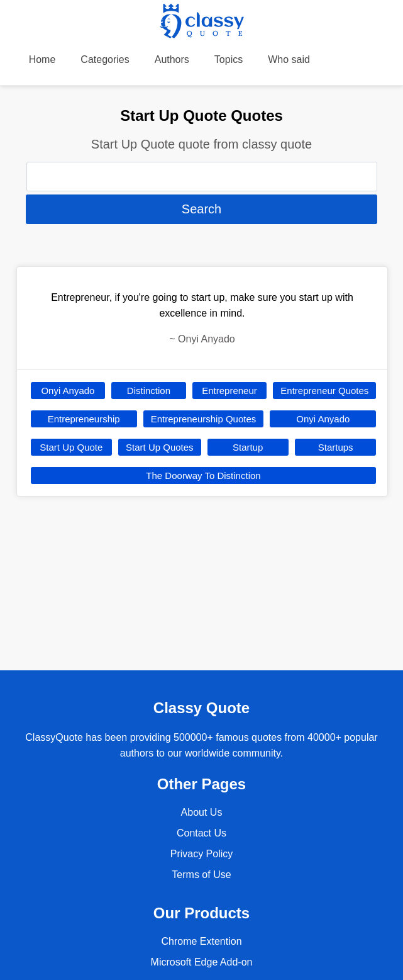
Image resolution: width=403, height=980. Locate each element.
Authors (172, 59)
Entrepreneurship (84, 419)
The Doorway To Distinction (203, 476)
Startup (248, 447)
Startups (336, 447)
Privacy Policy (202, 854)
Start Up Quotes (160, 447)
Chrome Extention (201, 941)
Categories (105, 59)
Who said (289, 59)
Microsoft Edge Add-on (202, 962)
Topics (229, 59)
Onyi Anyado (68, 391)
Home (42, 59)
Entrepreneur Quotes (324, 391)
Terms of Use (201, 875)
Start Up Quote (71, 447)
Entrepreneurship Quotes (204, 419)
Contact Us (201, 833)
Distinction (149, 391)
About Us (202, 812)
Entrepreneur (229, 391)
